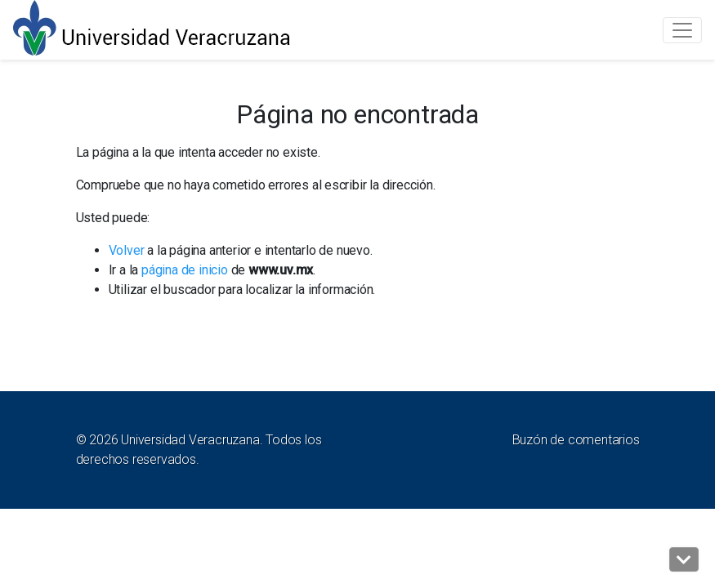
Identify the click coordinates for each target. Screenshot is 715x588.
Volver (127, 250)
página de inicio (185, 270)
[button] (684, 559)
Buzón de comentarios (576, 440)
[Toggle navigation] (682, 30)
